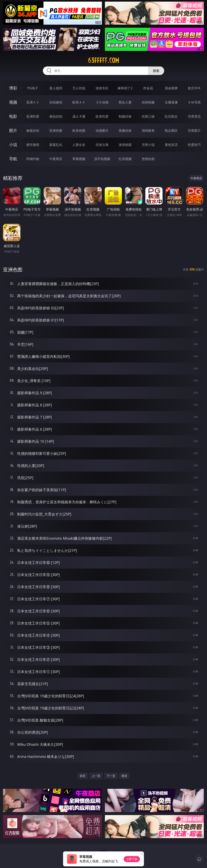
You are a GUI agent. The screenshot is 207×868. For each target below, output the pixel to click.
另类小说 (148, 145)
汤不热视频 (102, 159)
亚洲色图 (56, 131)
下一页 (111, 776)
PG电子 (33, 88)
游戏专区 (102, 88)
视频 (13, 102)
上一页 (96, 776)
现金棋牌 (171, 88)
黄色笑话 (171, 145)
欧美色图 (79, 131)
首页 (83, 776)
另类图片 (194, 131)
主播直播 (171, 102)
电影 (13, 116)
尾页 (124, 776)
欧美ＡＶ (79, 102)
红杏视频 (125, 159)
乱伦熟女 (171, 116)
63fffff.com (103, 60)
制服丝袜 (125, 116)
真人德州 (56, 88)
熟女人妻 (125, 102)
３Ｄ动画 (102, 102)
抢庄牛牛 (194, 88)
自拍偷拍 (56, 102)
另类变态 (194, 116)
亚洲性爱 (33, 116)
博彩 (13, 88)
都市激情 (33, 145)
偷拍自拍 (56, 116)
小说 (13, 145)
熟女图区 (171, 131)
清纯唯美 (148, 131)
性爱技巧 (194, 145)
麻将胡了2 (125, 88)
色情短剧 (148, 159)
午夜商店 (56, 159)
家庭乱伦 (56, 145)
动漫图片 (102, 131)
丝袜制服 (148, 102)
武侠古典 (102, 145)
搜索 (156, 71)
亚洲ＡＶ (33, 102)
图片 (13, 130)
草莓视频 (79, 159)
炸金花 (148, 88)
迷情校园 (125, 145)
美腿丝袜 (125, 131)
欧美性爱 (102, 116)
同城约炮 (33, 159)
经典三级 (148, 116)
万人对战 (79, 88)
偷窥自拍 (33, 131)
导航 (13, 159)
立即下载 (132, 859)
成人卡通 (79, 116)
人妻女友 (79, 145)
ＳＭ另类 (194, 102)
